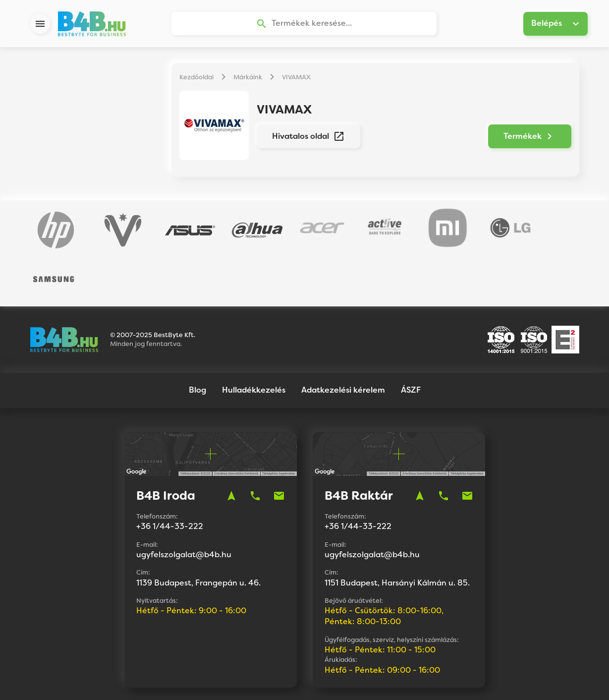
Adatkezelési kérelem (343, 339)
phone (255, 445)
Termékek (533, 137)
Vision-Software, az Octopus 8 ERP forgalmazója (335, 680)
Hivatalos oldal (305, 137)
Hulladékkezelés (254, 339)
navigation (231, 445)
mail (279, 445)
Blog (197, 339)
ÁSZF (411, 339)
